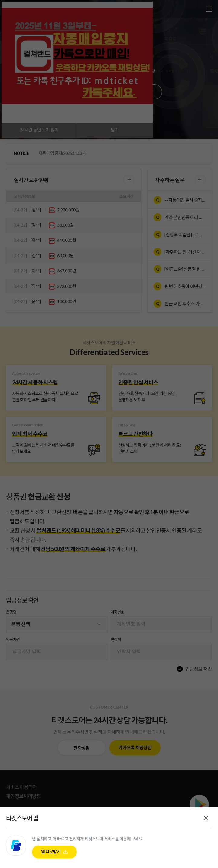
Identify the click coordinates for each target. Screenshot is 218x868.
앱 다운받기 (51, 855)
